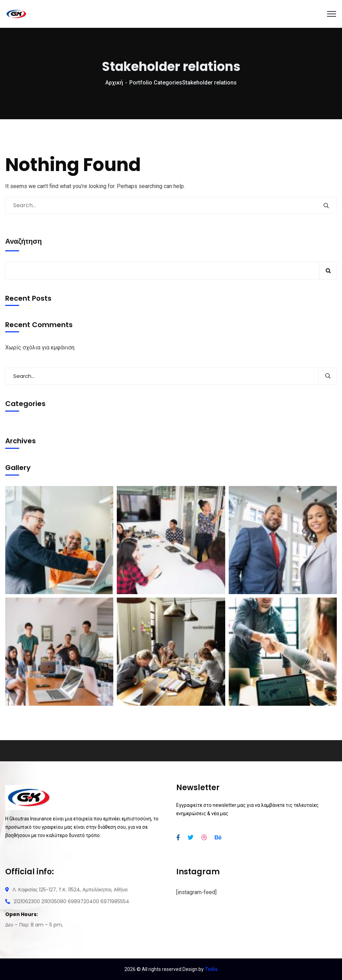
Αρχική (114, 83)
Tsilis (211, 969)
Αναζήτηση (23, 241)
